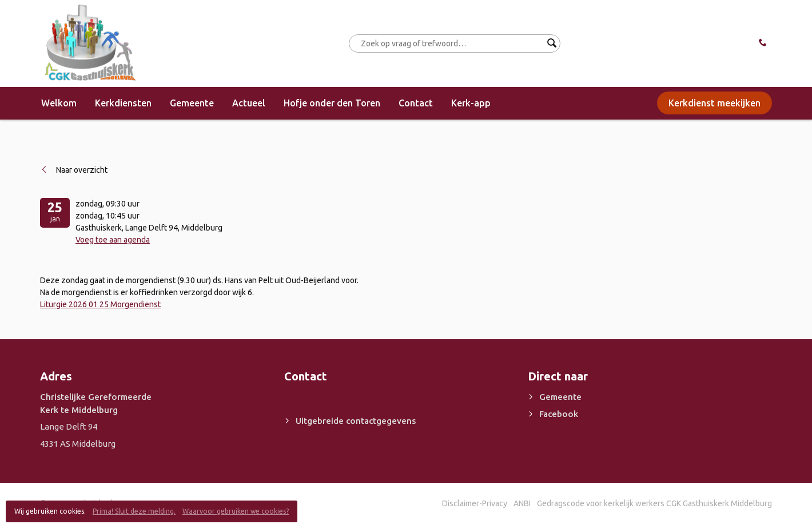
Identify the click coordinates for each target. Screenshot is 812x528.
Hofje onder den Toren (332, 103)
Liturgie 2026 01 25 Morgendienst (100, 304)
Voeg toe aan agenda (113, 240)
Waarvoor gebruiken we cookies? (236, 511)
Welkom (59, 103)
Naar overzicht (82, 170)
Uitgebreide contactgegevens (356, 421)
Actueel (249, 103)
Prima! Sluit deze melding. (134, 511)
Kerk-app (471, 103)
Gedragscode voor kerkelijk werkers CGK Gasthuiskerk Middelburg (654, 503)
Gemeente (192, 103)
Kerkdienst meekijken (715, 103)
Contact (416, 103)
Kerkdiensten (123, 103)
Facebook (559, 414)
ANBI (522, 503)
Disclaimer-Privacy (475, 503)
